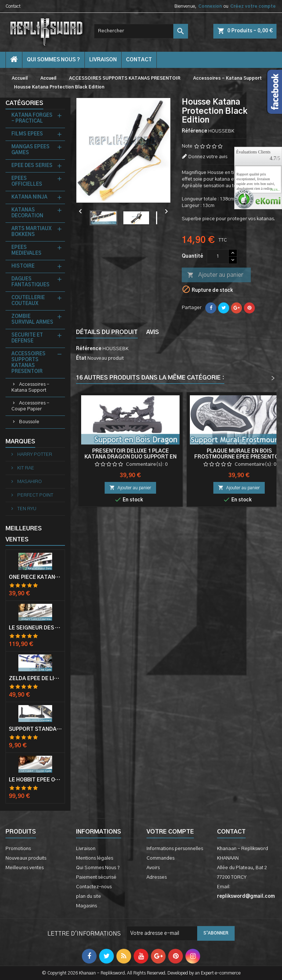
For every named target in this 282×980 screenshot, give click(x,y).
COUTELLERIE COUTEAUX (28, 301)
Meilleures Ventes (24, 534)
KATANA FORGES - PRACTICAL (32, 118)
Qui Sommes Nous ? (53, 60)
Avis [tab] (153, 332)
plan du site (88, 896)
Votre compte (170, 832)
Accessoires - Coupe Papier (30, 406)
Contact (13, 6)
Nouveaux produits (26, 858)
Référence (194, 131)
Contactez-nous (94, 887)
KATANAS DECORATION (27, 213)
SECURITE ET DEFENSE (27, 338)
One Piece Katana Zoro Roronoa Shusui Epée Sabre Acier (35, 577)
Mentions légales (95, 858)
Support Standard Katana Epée (35, 729)
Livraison (103, 60)
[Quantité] (218, 257)
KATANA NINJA (29, 197)
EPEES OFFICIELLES (27, 182)
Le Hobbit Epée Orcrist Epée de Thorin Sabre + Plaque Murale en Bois (35, 780)
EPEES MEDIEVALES (26, 251)
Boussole (29, 422)
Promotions (18, 849)
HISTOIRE (23, 266)
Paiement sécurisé (96, 877)
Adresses (157, 877)
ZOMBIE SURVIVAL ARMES (32, 320)
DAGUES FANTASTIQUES (30, 282)
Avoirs (153, 868)
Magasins (86, 906)
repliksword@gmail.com (246, 896)
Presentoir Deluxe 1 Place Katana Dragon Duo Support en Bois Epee (131, 457)
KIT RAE (25, 468)
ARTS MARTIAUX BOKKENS (31, 232)
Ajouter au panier (215, 275)
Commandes (160, 858)
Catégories (24, 103)
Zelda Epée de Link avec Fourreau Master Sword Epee (35, 679)
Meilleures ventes (25, 868)
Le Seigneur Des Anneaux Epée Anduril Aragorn (35, 628)
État (81, 358)
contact (139, 60)
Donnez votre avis (208, 157)
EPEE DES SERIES (32, 166)
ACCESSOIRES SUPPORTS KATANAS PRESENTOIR (28, 363)
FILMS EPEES (27, 134)
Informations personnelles (175, 849)
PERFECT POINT (35, 495)
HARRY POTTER (34, 455)
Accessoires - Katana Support (30, 387)
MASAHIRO (29, 482)
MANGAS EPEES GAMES (30, 150)
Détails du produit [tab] (107, 332)
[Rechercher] (141, 31)
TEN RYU (26, 509)
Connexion (210, 6)
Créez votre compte (253, 6)
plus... (275, 190)
